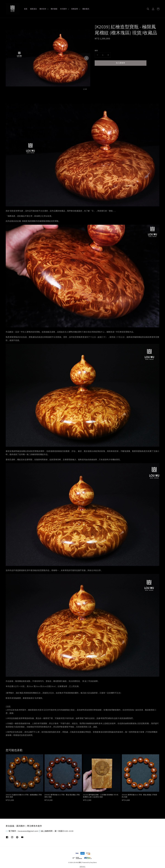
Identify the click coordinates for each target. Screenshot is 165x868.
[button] (148, 9)
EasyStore (93, 862)
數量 (96, 51)
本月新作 (63, 9)
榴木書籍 (54, 9)
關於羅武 (86, 9)
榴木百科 (43, 9)
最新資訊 (33, 9)
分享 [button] (98, 70)
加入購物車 (121, 63)
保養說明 (75, 9)
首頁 (26, 9)
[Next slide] (86, 58)
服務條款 (83, 867)
